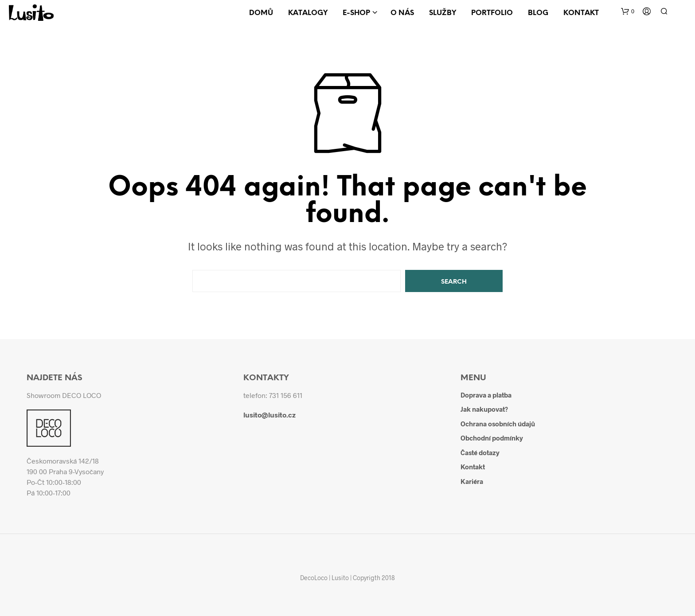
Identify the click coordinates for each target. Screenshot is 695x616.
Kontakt (581, 13)
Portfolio (492, 13)
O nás (402, 13)
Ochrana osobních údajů (498, 424)
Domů (261, 13)
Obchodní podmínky (492, 438)
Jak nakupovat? (484, 409)
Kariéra (472, 481)
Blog (538, 13)
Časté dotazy (480, 452)
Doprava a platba (486, 395)
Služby (443, 13)
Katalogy (308, 13)
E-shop (356, 13)
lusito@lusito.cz (269, 415)
